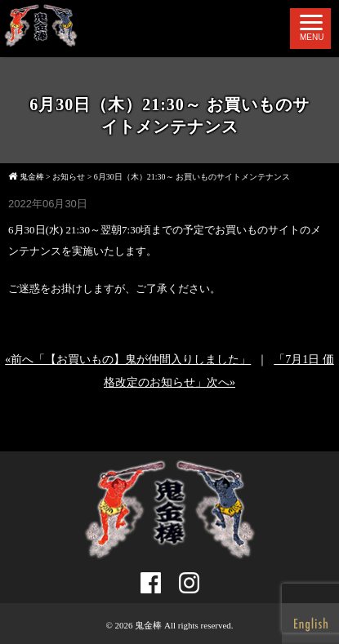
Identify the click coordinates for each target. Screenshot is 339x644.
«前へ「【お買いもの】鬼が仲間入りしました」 (128, 360)
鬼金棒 (148, 625)
